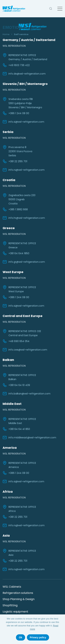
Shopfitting (10, 605)
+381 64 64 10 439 (16, 385)
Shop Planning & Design (19, 599)
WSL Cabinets (12, 587)
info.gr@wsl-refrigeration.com (24, 262)
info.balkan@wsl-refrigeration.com (27, 394)
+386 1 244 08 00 (16, 113)
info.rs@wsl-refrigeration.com (24, 170)
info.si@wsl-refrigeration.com (23, 122)
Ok (21, 637)
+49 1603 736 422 (16, 65)
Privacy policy (38, 637)
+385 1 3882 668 (15, 209)
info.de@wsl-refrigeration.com (24, 74)
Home (6, 34)
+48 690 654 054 (16, 341)
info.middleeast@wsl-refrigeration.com (29, 438)
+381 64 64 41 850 (16, 429)
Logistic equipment (15, 612)
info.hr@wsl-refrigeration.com (24, 218)
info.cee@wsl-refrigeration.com (25, 350)
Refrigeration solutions (18, 593)
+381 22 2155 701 (15, 161)
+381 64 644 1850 (16, 253)
